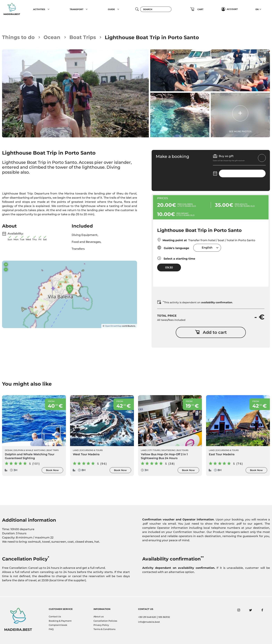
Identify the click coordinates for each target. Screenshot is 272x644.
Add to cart (211, 332)
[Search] (156, 9)
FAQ (51, 629)
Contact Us (55, 617)
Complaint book (58, 625)
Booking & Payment (60, 621)
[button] (48, 9)
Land (76, 450)
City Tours (154, 450)
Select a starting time (176, 258)
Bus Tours (183, 450)
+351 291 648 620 (147, 617)
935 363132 (164, 617)
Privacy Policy (101, 625)
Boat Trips (83, 37)
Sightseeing (168, 450)
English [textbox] (207, 248)
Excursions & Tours (91, 450)
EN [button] (257, 9)
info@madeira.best (149, 622)
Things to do (18, 37)
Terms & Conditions (104, 629)
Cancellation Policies (105, 621)
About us (99, 617)
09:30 (169, 267)
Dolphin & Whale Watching (29, 450)
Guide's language (173, 248)
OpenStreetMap (113, 326)
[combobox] (207, 248)
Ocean (52, 37)
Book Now (52, 470)
